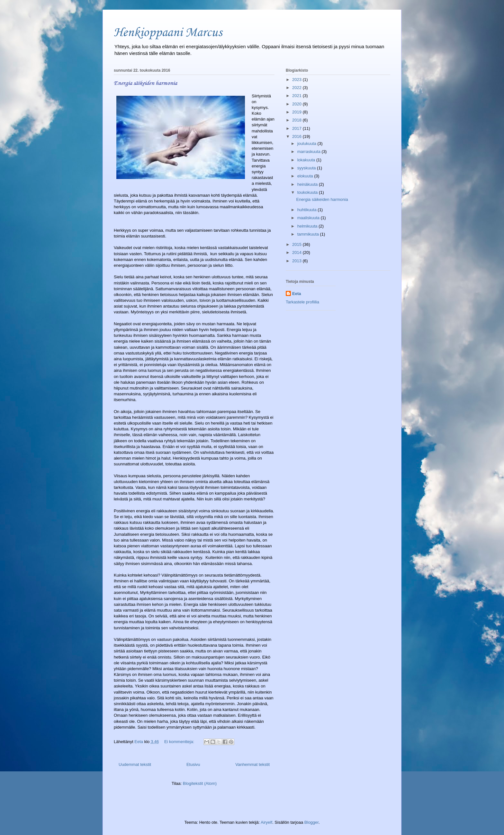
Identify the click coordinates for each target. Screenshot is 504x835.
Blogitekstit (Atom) (200, 783)
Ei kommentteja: (180, 742)
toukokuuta (308, 192)
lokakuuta (307, 160)
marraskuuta (310, 152)
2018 (297, 120)
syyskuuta (307, 168)
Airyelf (266, 822)
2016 (297, 136)
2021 (297, 96)
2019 (297, 112)
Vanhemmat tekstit (252, 764)
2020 (297, 104)
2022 (297, 88)
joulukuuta (307, 144)
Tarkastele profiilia (302, 302)
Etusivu (193, 764)
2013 (297, 261)
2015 (297, 244)
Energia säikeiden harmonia (145, 83)
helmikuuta (308, 226)
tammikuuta (309, 234)
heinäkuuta (308, 184)
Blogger (311, 822)
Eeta (297, 294)
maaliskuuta (309, 218)
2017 (297, 128)
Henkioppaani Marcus (168, 33)
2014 (297, 252)
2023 (297, 80)
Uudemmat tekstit (135, 764)
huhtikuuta (308, 210)
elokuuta (306, 176)
